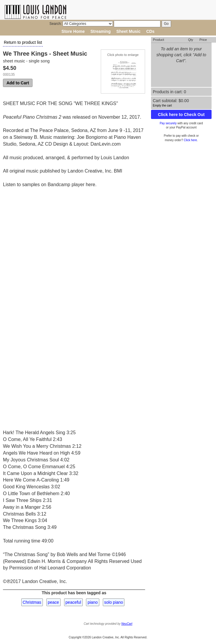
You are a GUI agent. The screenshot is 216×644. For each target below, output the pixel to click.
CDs (150, 31)
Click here (190, 140)
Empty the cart (162, 106)
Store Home (73, 31)
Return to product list (23, 42)
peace (53, 602)
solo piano (114, 602)
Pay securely (168, 123)
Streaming (100, 31)
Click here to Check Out (181, 115)
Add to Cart (18, 83)
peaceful (73, 602)
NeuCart (127, 624)
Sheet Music (129, 31)
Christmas (32, 602)
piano (92, 602)
